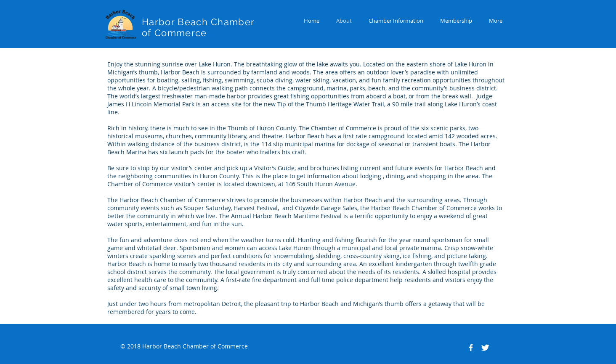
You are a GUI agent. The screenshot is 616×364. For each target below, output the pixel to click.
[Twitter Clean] (485, 348)
